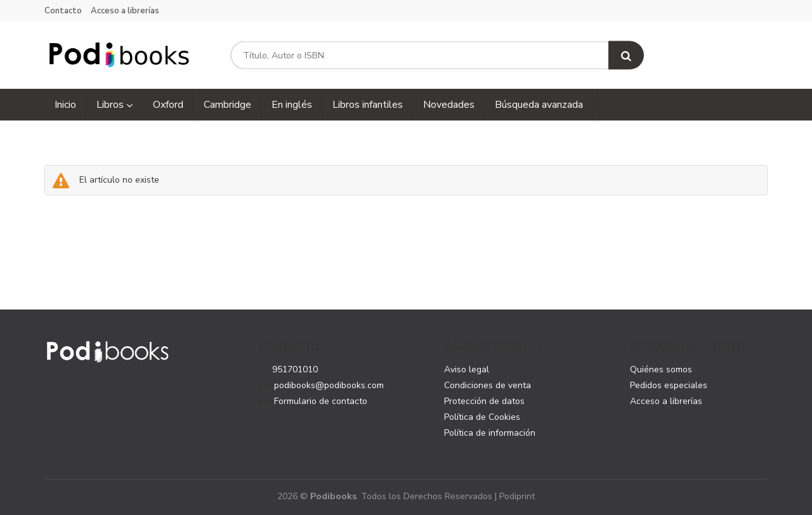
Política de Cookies (482, 417)
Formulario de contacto (313, 401)
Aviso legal (467, 369)
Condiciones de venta (488, 385)
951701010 (295, 369)
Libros (115, 105)
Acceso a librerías (125, 11)
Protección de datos (484, 401)
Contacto (63, 11)
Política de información (490, 433)
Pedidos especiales (669, 385)
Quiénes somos (661, 369)
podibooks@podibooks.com (321, 385)
